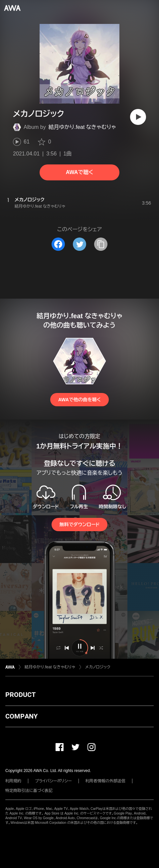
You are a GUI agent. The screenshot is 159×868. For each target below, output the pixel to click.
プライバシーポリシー (53, 781)
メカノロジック (98, 667)
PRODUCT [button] (20, 695)
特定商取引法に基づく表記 (29, 791)
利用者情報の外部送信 (105, 781)
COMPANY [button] (21, 716)
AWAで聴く (79, 172)
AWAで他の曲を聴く (79, 400)
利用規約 (13, 781)
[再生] (138, 117)
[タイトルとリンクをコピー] (101, 244)
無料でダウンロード (79, 525)
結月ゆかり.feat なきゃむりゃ (82, 127)
